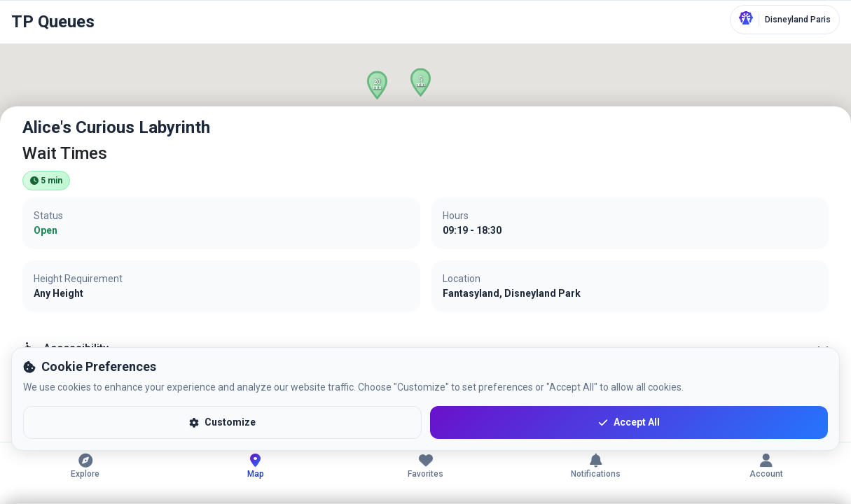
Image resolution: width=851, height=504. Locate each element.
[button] (377, 85)
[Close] (826, 132)
